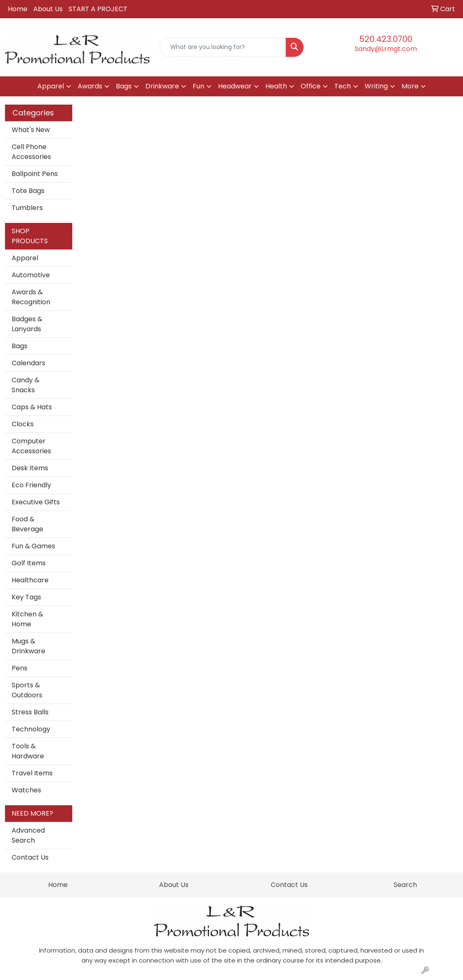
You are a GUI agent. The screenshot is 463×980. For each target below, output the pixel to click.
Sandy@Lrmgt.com (386, 49)
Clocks (23, 424)
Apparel (25, 258)
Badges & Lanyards (27, 324)
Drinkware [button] (162, 86)
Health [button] (276, 86)
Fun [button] (198, 86)
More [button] (410, 86)
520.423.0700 (386, 39)
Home (18, 9)
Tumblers (27, 208)
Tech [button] (343, 86)
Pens (20, 668)
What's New (31, 130)
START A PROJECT (98, 9)
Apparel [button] (51, 86)
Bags (20, 346)
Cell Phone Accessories (31, 152)
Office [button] (311, 86)
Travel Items (32, 773)
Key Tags (26, 597)
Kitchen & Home (27, 619)
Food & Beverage (27, 524)
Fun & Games (33, 546)
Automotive (31, 275)
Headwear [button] (235, 86)
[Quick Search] (223, 47)
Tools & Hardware (28, 751)
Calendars (28, 363)
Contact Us (30, 857)
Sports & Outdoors (27, 690)
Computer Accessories (31, 446)
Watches (26, 790)
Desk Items (30, 468)
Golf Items (29, 563)
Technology (31, 729)
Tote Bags (28, 191)
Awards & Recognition (31, 297)
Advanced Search (28, 835)
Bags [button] (124, 86)
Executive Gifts (36, 502)
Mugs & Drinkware (28, 646)
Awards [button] (90, 86)
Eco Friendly (31, 485)
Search (405, 885)
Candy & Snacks (26, 385)
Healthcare (30, 580)
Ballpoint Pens (35, 174)
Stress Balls (30, 712)
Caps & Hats (32, 407)
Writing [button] (376, 86)
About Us (48, 9)
